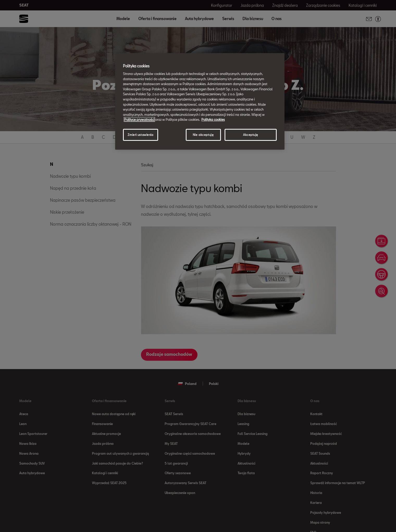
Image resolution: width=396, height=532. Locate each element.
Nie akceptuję (203, 135)
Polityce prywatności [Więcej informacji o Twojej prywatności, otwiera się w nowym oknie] (139, 119)
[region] (200, 101)
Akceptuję (251, 135)
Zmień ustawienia (140, 135)
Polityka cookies (213, 119)
